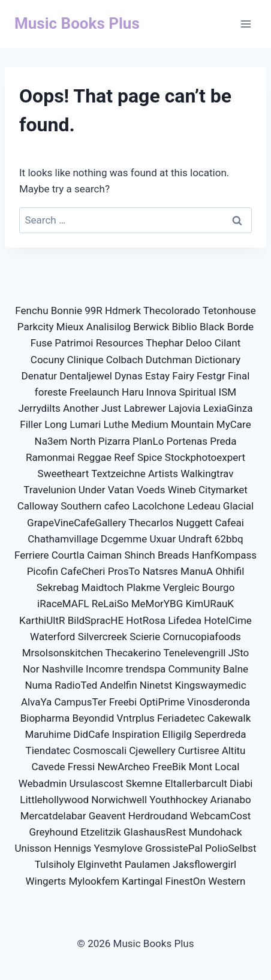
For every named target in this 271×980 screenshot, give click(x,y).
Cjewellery (152, 750)
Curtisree (199, 750)
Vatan (121, 490)
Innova (161, 392)
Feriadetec (181, 718)
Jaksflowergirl (204, 864)
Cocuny (47, 360)
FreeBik (169, 767)
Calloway (38, 506)
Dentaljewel (86, 376)
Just (111, 408)
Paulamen (147, 864)
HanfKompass (224, 555)
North (83, 441)
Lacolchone (158, 506)
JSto (239, 653)
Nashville (63, 669)
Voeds (151, 490)
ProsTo (124, 571)
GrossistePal (174, 848)
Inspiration (135, 734)
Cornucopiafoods (201, 637)
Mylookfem (94, 881)
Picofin (43, 571)
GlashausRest (155, 832)
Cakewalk (229, 718)
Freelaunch (94, 392)
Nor (31, 669)
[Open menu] (246, 24)
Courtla (68, 555)
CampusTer (81, 702)
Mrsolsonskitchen (63, 653)
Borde (241, 327)
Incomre (104, 669)
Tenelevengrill (194, 653)
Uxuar (162, 539)
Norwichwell (119, 800)
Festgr (211, 376)
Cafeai (229, 523)
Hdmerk (123, 310)
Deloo (199, 343)
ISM (228, 392)
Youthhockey (178, 800)
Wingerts (46, 881)
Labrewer (144, 408)
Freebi (123, 702)
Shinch (139, 555)
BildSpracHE (96, 620)
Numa (38, 685)
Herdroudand (158, 816)
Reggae (94, 457)
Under (92, 490)
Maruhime (48, 734)
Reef (124, 457)
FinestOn (186, 881)
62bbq (229, 539)
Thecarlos (151, 523)
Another (81, 408)
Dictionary (218, 360)
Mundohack (216, 832)
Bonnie (67, 310)
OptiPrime (162, 702)
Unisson (33, 848)
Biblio (184, 327)
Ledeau (204, 506)
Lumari (85, 424)
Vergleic (181, 587)
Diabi (241, 783)
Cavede (49, 767)
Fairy (183, 376)
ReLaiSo (110, 604)
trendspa (145, 669)
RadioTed (76, 685)
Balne (236, 669)
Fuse (41, 343)
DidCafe (91, 734)
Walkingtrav (207, 474)
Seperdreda (220, 734)
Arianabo (231, 800)
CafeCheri (83, 571)
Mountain (192, 424)
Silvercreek (103, 637)
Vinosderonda (219, 702)
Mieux (70, 327)
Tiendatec (48, 750)
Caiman (104, 555)
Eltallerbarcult (196, 783)
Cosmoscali (100, 750)
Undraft (195, 539)
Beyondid (93, 718)
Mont (201, 767)
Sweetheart (64, 474)
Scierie (145, 637)
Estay (157, 376)
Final (239, 376)
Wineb (182, 490)
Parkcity (36, 327)
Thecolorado (172, 310)
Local (227, 767)
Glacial (238, 506)
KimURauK (210, 604)
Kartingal (142, 881)
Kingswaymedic (211, 685)
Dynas (129, 376)
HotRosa (146, 620)
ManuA (197, 571)
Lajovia (185, 408)
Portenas (187, 441)
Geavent (107, 816)
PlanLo (148, 441)
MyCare (234, 424)
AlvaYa (36, 702)
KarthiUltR (42, 620)
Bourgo (219, 587)
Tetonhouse (229, 310)
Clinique (85, 360)
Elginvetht (100, 864)
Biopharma (45, 718)
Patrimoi (74, 343)
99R (94, 310)
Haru (133, 392)
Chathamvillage (63, 539)
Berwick (151, 327)
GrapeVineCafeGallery (76, 523)
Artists (163, 474)
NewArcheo (124, 767)
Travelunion (49, 490)
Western (227, 881)
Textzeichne (118, 474)
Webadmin (43, 783)
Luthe (116, 424)
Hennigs (73, 848)
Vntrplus (135, 718)
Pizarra (114, 441)
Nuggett (195, 523)
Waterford (52, 637)
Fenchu (31, 310)
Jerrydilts (40, 408)
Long (56, 424)
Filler (31, 424)
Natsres (160, 571)
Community (194, 669)
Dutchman (169, 360)
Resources (120, 343)
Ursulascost (97, 783)
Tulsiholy (55, 864)
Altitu (234, 750)
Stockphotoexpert (205, 457)
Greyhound (53, 832)
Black (212, 327)
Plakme (144, 587)
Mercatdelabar (53, 816)
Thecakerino (133, 653)
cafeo (117, 506)
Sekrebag (58, 587)
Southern (81, 506)
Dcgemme (124, 539)
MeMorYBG (157, 604)
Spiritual (197, 392)
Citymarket (223, 490)
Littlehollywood (54, 800)
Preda (223, 441)
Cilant (228, 343)
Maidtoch (103, 587)
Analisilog (109, 327)
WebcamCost (221, 816)
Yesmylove (118, 848)
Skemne (144, 783)
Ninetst (156, 685)
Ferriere (32, 555)
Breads (174, 555)
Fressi (81, 767)
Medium (150, 424)
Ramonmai (50, 457)
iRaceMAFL (63, 604)
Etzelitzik (101, 832)
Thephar (164, 343)
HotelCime (228, 620)
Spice (150, 457)
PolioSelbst (231, 848)
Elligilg (177, 734)
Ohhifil (230, 571)
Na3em (51, 441)
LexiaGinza (228, 408)
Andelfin (119, 685)
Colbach (125, 360)
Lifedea (185, 620)
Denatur (40, 376)
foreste (51, 392)
